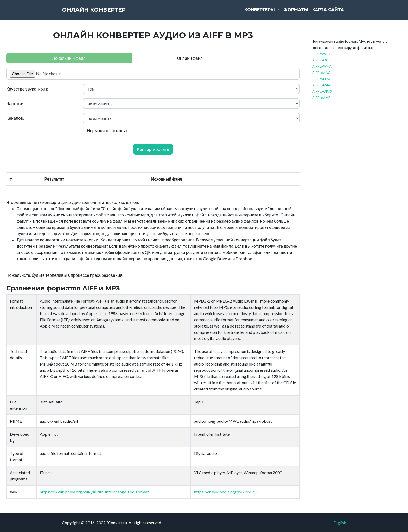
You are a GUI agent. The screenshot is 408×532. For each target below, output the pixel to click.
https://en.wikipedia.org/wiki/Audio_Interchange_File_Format (94, 492)
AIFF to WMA (322, 66)
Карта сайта (328, 13)
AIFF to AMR (321, 98)
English (340, 523)
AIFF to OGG (322, 60)
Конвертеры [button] (260, 13)
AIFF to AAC (321, 73)
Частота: (15, 103)
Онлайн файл (190, 58)
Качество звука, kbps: (27, 89)
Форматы (296, 13)
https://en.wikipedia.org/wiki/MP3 (225, 492)
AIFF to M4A (321, 85)
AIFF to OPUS (322, 91)
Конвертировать (153, 149)
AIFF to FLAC (322, 79)
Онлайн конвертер (104, 13)
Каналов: (15, 118)
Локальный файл (69, 58)
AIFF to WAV (321, 54)
